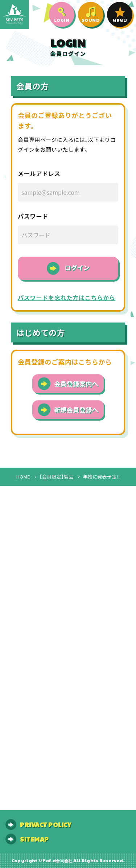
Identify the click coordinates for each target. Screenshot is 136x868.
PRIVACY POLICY (46, 825)
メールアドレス (39, 174)
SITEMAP (34, 839)
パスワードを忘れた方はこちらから (67, 298)
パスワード (33, 217)
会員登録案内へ (76, 384)
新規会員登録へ (76, 410)
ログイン (77, 268)
